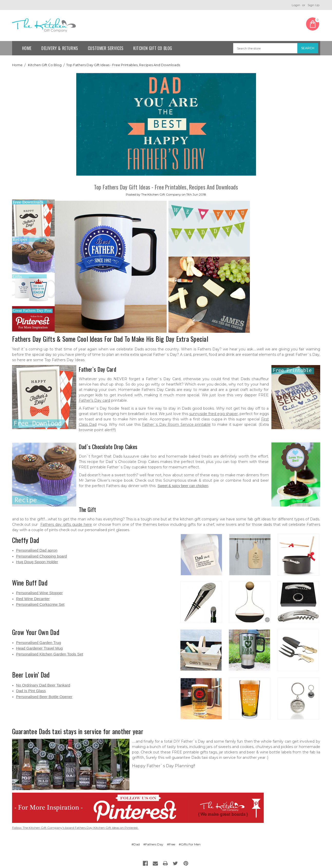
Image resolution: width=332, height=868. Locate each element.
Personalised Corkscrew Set (40, 604)
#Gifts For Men (190, 844)
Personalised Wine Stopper (40, 593)
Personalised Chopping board (42, 556)
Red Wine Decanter (33, 599)
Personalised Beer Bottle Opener (44, 697)
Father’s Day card (94, 400)
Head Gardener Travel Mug (40, 648)
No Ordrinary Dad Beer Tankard (43, 685)
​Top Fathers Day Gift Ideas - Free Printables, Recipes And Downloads (123, 65)
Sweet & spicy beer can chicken (183, 486)
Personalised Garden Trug (39, 643)
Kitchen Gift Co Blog (153, 48)
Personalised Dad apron (37, 550)
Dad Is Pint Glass (31, 691)
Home (27, 48)
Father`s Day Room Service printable (176, 425)
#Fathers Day (153, 844)
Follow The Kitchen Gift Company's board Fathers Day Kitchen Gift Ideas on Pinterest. (75, 828)
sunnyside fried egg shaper (214, 414)
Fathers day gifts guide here (66, 524)
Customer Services (106, 48)
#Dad (136, 844)
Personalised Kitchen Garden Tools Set (50, 654)
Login (296, 5)
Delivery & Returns (60, 48)
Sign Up (314, 5)
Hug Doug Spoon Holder (37, 562)
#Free (171, 844)
